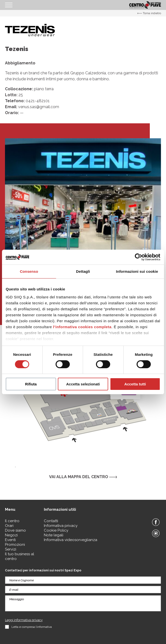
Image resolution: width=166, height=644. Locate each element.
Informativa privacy (61, 526)
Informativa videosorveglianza (71, 540)
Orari (9, 526)
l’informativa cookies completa (82, 327)
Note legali (54, 535)
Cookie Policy (56, 530)
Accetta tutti (135, 384)
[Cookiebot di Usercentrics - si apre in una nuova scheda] (138, 257)
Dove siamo (15, 530)
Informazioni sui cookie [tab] (137, 271)
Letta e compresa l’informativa (32, 627)
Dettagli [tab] (83, 271)
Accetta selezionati (83, 384)
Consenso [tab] (29, 271)
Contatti (51, 521)
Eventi (10, 540)
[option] (83, 216)
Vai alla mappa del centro (83, 477)
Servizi (11, 549)
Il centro (12, 521)
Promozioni (15, 545)
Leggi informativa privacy (24, 620)
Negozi (11, 535)
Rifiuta (31, 384)
